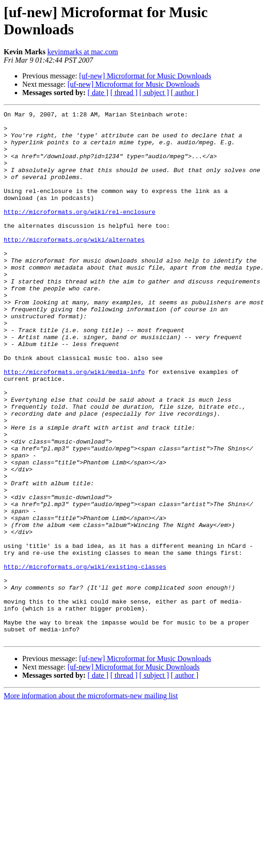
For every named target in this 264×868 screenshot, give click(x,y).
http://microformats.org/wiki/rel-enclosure (80, 232)
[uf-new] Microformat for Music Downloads (145, 76)
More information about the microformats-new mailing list (91, 801)
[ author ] (185, 93)
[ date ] (98, 93)
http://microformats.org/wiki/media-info (74, 424)
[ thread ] (124, 93)
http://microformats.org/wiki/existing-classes (85, 658)
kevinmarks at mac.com (82, 52)
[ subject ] (154, 93)
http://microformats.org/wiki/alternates (74, 266)
